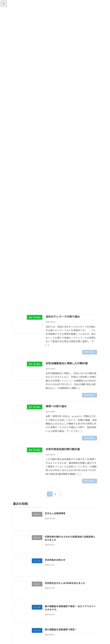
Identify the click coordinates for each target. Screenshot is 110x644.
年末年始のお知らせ (55, 560)
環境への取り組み (56, 406)
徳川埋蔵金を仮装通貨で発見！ (61, 630)
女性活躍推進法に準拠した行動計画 (67, 363)
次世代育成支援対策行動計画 (63, 449)
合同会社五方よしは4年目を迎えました (65, 583)
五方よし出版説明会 (55, 513)
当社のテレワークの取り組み (63, 316)
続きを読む (90, 352)
